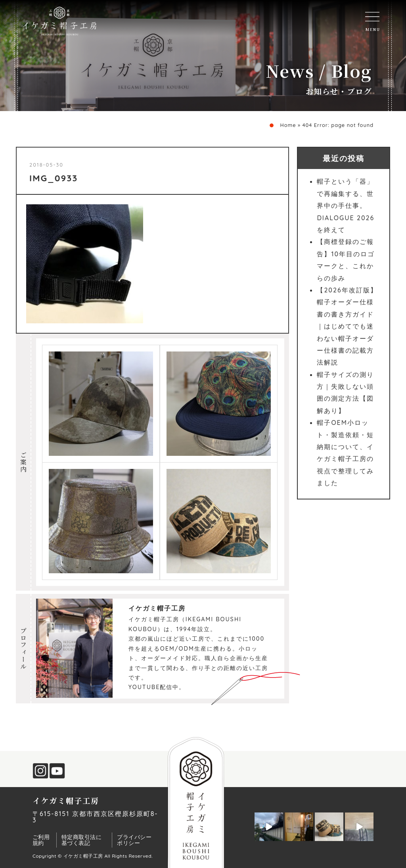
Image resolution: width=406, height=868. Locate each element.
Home (288, 125)
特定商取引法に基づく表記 (82, 840)
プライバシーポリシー (134, 840)
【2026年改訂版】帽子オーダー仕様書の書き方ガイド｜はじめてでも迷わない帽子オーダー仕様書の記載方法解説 (347, 326)
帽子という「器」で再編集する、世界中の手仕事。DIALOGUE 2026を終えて (346, 205)
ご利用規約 (41, 840)
